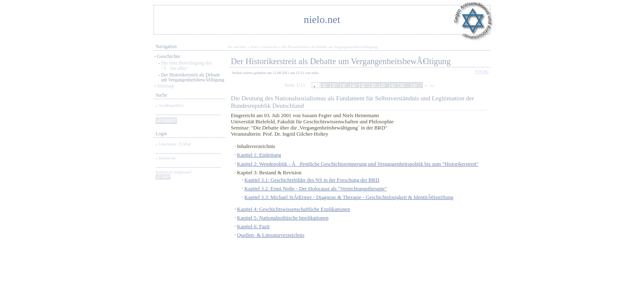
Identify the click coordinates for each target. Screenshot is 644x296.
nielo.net (322, 20)
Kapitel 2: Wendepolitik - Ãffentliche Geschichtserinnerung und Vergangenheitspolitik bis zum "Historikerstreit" (358, 164)
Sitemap (166, 86)
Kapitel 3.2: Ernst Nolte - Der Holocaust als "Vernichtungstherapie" (316, 189)
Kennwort (167, 158)
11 (419, 85)
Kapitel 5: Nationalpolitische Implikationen (283, 218)
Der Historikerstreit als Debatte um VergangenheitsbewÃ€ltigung (193, 77)
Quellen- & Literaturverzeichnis (271, 235)
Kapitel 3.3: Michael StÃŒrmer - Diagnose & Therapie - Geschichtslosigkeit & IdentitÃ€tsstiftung (349, 197)
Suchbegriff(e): (172, 105)
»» (432, 85)
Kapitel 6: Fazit (253, 227)
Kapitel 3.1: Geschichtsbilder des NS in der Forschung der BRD (312, 180)
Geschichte (169, 56)
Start (254, 47)
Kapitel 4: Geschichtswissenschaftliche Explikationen (293, 209)
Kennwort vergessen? (174, 172)
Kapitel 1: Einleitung (259, 155)
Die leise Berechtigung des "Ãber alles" (186, 66)
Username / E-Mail (175, 144)
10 (407, 85)
